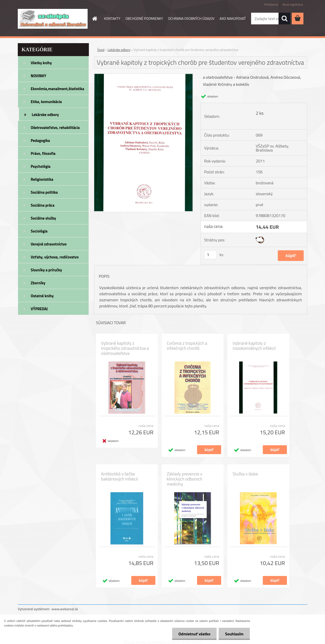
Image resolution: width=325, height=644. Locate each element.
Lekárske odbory (45, 115)
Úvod (101, 50)
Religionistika (42, 179)
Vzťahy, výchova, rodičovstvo (55, 257)
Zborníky (38, 283)
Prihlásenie (271, 4)
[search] (284, 19)
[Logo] (53, 19)
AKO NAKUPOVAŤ (233, 18)
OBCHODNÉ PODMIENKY (144, 18)
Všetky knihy (41, 63)
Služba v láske (245, 474)
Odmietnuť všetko (194, 634)
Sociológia (39, 231)
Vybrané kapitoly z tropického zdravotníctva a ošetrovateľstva (125, 348)
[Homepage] (94, 19)
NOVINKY (38, 76)
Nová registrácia (293, 4)
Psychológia (41, 166)
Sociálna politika (44, 192)
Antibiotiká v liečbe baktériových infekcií (119, 476)
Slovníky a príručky (46, 270)
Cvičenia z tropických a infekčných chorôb (187, 346)
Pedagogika (40, 141)
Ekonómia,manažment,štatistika (58, 89)
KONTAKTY (112, 18)
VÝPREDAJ (39, 309)
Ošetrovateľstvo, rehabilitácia (55, 128)
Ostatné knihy (42, 296)
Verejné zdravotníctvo (49, 244)
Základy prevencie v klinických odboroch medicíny (185, 479)
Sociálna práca (43, 205)
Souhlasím (234, 634)
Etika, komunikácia (46, 102)
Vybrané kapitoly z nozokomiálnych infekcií (254, 346)
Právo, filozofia (43, 153)
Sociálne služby (43, 218)
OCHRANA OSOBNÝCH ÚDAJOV (191, 18)
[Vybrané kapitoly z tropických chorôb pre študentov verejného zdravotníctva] (144, 76)
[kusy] (210, 255)
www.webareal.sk (65, 609)
